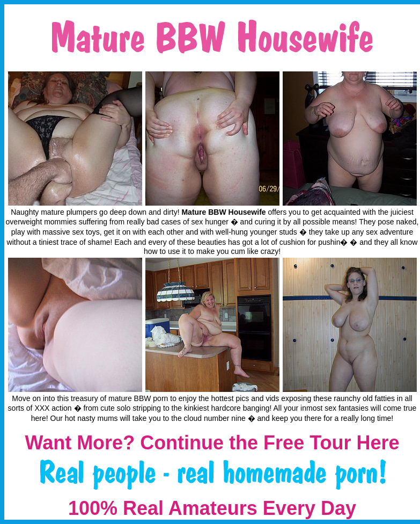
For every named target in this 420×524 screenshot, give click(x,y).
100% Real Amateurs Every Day (212, 508)
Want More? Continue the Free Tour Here (212, 443)
